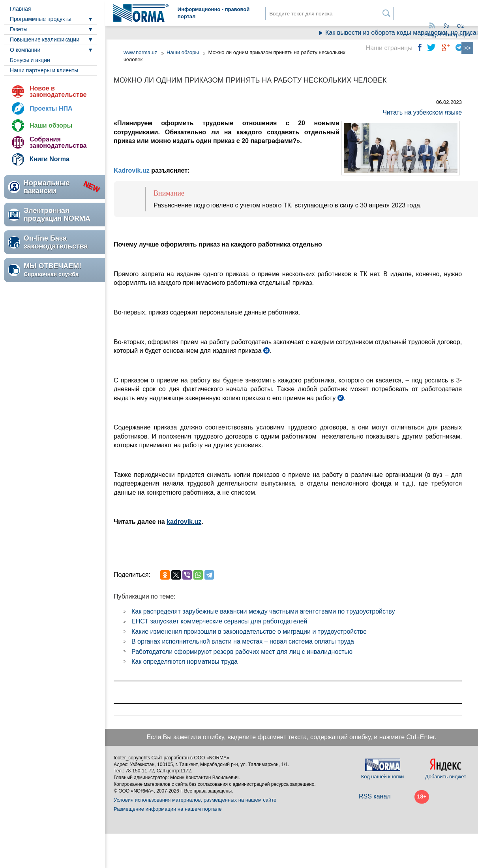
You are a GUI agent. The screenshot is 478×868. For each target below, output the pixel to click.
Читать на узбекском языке (422, 112)
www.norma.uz (140, 52)
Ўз (446, 26)
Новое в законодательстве (58, 91)
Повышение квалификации (45, 40)
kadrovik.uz (184, 522)
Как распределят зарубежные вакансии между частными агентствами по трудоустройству (263, 611)
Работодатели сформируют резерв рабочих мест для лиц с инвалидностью (242, 652)
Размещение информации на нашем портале (168, 809)
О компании (25, 50)
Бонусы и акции (30, 60)
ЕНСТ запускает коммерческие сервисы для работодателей (219, 621)
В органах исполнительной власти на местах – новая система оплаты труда (243, 641)
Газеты (19, 29)
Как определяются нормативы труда (185, 662)
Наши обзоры (51, 125)
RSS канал (375, 796)
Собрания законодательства (58, 142)
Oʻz (460, 26)
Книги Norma (50, 159)
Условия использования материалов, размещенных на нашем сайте (195, 800)
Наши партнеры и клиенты (44, 70)
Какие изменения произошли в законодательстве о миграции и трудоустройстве (249, 632)
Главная (20, 9)
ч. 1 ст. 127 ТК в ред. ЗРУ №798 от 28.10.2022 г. (266, 352)
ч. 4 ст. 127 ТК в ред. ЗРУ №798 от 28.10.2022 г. (341, 399)
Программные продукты (41, 19)
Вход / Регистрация (447, 35)
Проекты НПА (51, 108)
